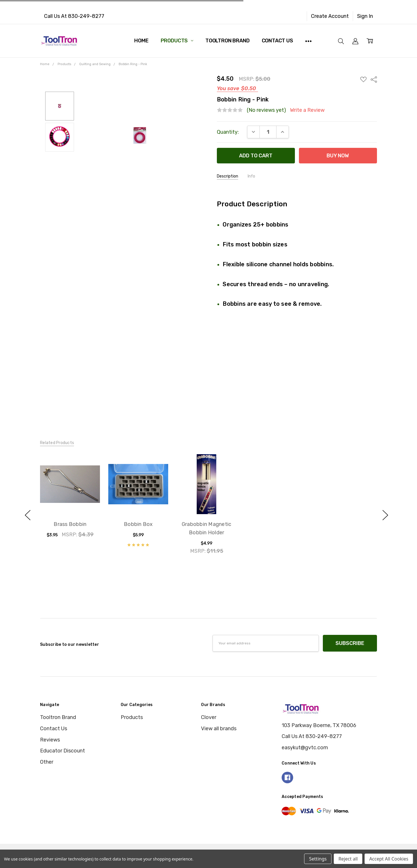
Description (228, 176)
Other (47, 762)
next (385, 515)
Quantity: (228, 132)
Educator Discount (62, 751)
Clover (209, 717)
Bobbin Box (138, 524)
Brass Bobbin (70, 524)
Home (141, 41)
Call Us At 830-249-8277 (74, 16)
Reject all (348, 859)
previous (28, 515)
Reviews (50, 740)
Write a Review (307, 110)
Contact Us (277, 41)
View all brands (219, 729)
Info (251, 176)
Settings (318, 859)
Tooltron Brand (227, 41)
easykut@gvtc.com (305, 748)
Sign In (365, 16)
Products (177, 41)
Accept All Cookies (389, 859)
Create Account (330, 16)
